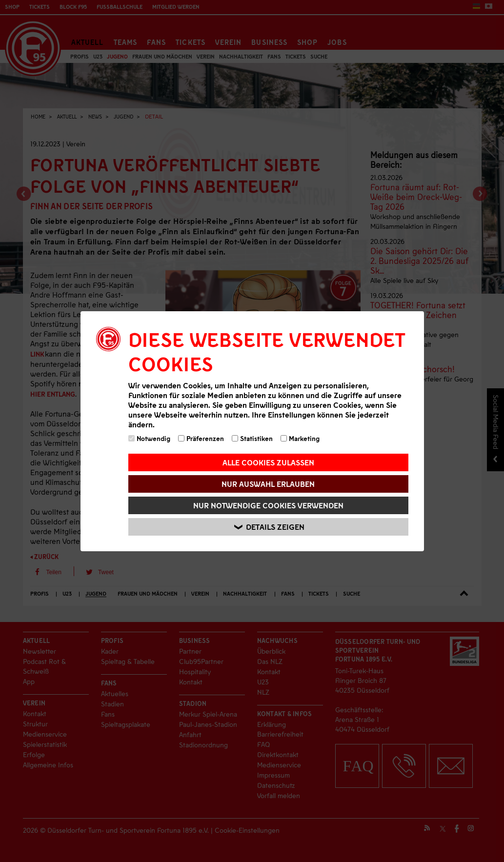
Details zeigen (270, 527)
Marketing (300, 438)
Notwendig (149, 438)
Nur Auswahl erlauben (268, 484)
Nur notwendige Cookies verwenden (268, 505)
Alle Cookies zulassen (268, 462)
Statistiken (252, 438)
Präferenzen (201, 438)
